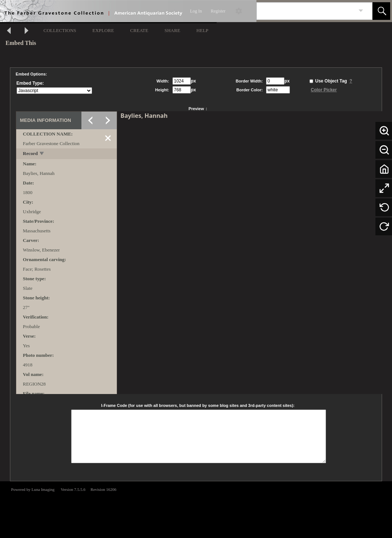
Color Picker (324, 90)
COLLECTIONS (60, 30)
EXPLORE (103, 30)
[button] (381, 11)
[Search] (306, 11)
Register (218, 11)
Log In (196, 11)
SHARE (172, 30)
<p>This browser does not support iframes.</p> (196, 509)
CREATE (139, 30)
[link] (361, 11)
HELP (202, 30)
